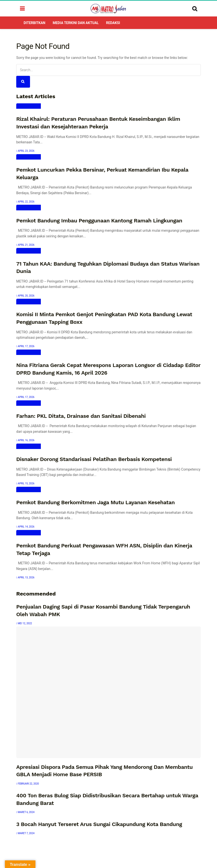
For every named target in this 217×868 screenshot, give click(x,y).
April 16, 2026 (25, 440)
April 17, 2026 (25, 346)
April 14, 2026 (25, 527)
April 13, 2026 (25, 577)
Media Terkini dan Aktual (76, 23)
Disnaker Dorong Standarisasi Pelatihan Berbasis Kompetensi (94, 459)
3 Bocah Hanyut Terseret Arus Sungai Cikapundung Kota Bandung (99, 824)
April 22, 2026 (25, 202)
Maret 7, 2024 (25, 833)
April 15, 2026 (25, 483)
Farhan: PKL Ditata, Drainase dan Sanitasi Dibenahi (81, 416)
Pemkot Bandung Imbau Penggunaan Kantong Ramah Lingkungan (99, 221)
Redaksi (113, 23)
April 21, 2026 (25, 245)
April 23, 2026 (25, 151)
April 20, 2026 (25, 296)
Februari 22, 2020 (28, 784)
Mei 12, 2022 (24, 623)
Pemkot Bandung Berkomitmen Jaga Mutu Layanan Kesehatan (95, 502)
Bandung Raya (29, 106)
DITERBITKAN (34, 23)
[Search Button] (23, 82)
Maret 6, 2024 (25, 812)
